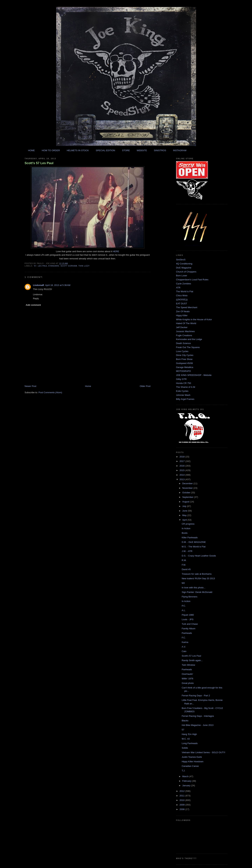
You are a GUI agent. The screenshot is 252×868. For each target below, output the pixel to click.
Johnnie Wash (183, 395)
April (185, 520)
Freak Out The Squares (188, 347)
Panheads (187, 633)
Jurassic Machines (185, 331)
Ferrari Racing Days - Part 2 (196, 696)
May (185, 515)
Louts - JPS (188, 619)
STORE (126, 150)
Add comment (33, 305)
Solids (185, 748)
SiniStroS (181, 260)
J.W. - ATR (187, 551)
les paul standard (48, 266)
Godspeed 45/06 (184, 363)
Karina (185, 642)
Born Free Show (184, 359)
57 (183, 730)
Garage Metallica (185, 367)
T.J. (183, 771)
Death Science (184, 343)
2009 (182, 805)
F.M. (184, 565)
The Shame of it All (186, 387)
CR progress (188, 524)
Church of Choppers (186, 272)
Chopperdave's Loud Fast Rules (192, 280)
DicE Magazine (184, 268)
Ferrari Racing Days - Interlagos (198, 716)
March (186, 776)
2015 (182, 470)
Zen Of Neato (183, 311)
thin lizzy (84, 266)
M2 (183, 583)
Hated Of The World (186, 323)
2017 (182, 461)
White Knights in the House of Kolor (194, 319)
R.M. (184, 560)
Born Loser (182, 276)
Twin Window (188, 665)
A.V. (184, 647)
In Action (186, 528)
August (186, 502)
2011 (182, 796)
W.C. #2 (186, 739)
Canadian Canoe (190, 766)
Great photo (188, 683)
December (188, 483)
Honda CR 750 (184, 383)
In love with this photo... (194, 588)
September (188, 497)
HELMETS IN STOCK (78, 150)
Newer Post (31, 386)
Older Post (145, 386)
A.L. (184, 610)
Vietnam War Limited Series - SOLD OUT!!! (203, 752)
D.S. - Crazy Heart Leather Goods (199, 556)
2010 (182, 800)
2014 (182, 475)
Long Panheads (190, 743)
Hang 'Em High (189, 734)
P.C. (184, 606)
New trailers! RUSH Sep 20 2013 (198, 578)
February (187, 781)
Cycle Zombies (184, 284)
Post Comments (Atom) (50, 392)
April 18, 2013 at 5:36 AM (58, 285)
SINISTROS (160, 150)
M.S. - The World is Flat (194, 547)
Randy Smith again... (192, 660)
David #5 (186, 569)
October (187, 493)
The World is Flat (185, 291)
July (185, 506)
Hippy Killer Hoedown (193, 762)
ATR (178, 288)
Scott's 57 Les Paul (39, 163)
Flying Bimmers (190, 597)
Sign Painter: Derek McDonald (197, 592)
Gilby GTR (181, 379)
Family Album (189, 629)
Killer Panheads (190, 538)
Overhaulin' (187, 674)
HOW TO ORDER (51, 150)
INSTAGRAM (180, 150)
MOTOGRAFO (184, 371)
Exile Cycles (182, 391)
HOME (31, 150)
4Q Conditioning (184, 264)
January (187, 785)
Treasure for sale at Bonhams (197, 574)
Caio (184, 651)
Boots (185, 533)
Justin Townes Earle (192, 757)
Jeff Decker (182, 327)
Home (88, 386)
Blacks (185, 721)
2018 (182, 457)
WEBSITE (142, 150)
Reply (36, 298)
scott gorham (69, 266)
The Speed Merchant (187, 307)
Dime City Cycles (185, 355)
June (185, 511)
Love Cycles (182, 351)
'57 (35, 266)
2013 (182, 479)
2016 (182, 466)
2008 (182, 809)
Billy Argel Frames (185, 399)
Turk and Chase (190, 624)
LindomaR (39, 285)
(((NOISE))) (182, 300)
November (188, 488)
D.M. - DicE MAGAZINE (194, 542)
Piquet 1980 (188, 615)
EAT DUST (182, 304)
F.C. (184, 638)
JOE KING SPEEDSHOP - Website (194, 375)
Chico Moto (182, 295)
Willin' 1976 (187, 679)
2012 (182, 791)
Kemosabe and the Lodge (189, 339)
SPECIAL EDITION (105, 150)
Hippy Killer (182, 315)
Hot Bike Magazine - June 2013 (198, 725)
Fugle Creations (184, 335)
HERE (116, 251)
